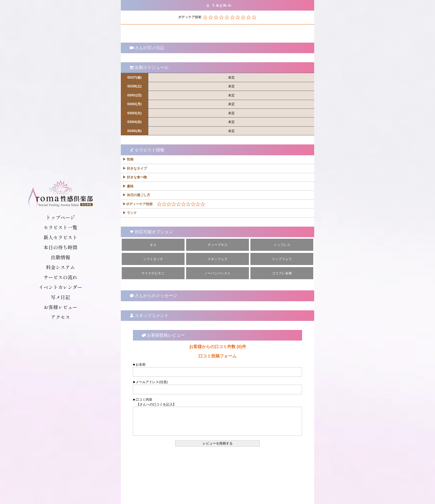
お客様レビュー (60, 307)
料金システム (60, 267)
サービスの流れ (60, 277)
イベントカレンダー (60, 287)
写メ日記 (60, 297)
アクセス (60, 317)
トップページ (60, 217)
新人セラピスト (60, 237)
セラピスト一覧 (60, 227)
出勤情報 (60, 257)
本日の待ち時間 (60, 247)
